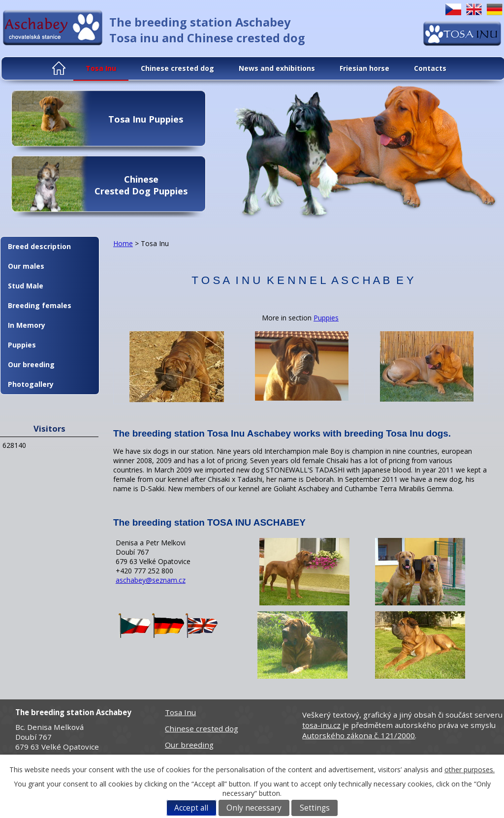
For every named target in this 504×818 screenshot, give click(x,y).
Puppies (326, 318)
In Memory (27, 325)
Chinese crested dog (177, 68)
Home (60, 68)
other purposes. (470, 770)
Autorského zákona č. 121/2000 (359, 735)
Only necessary (254, 808)
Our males (26, 266)
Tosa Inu (101, 68)
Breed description (39, 246)
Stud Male (26, 286)
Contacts (430, 68)
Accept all (191, 808)
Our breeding (31, 364)
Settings (315, 808)
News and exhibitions (277, 68)
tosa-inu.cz (321, 725)
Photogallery (31, 384)
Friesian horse (364, 68)
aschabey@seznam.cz (151, 580)
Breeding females (40, 305)
